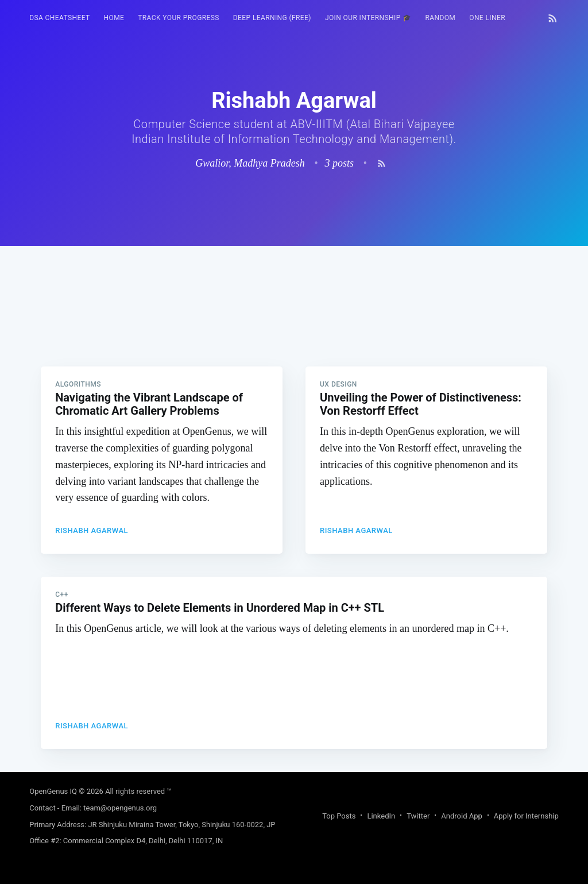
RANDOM (440, 18)
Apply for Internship (526, 816)
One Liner (487, 18)
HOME (114, 18)
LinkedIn (381, 816)
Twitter (418, 816)
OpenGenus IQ (53, 791)
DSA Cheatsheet (59, 18)
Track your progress (179, 18)
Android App (461, 816)
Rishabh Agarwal (92, 530)
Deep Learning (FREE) (272, 18)
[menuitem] (59, 18)
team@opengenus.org (120, 808)
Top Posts (339, 816)
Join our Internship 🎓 (368, 18)
